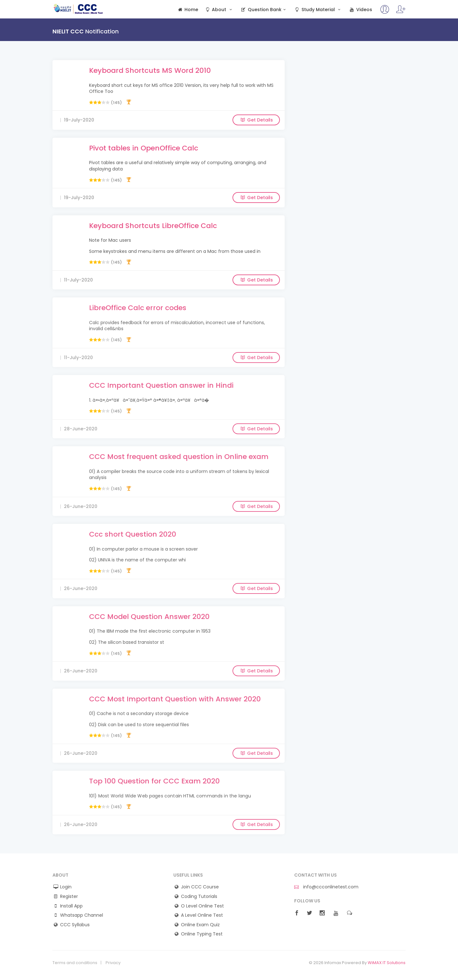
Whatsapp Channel (82, 915)
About (219, 10)
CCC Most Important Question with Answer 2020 (175, 699)
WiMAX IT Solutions (387, 963)
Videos (360, 10)
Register (69, 897)
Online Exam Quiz (200, 925)
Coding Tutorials (199, 897)
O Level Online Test (202, 906)
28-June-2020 (81, 429)
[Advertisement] (350, 105)
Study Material (318, 10)
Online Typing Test (202, 934)
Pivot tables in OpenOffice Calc (144, 148)
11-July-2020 (78, 280)
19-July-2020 (79, 120)
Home (187, 10)
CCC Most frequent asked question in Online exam (179, 457)
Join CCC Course (200, 887)
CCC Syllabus (75, 925)
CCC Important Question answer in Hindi (161, 385)
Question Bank (264, 10)
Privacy (113, 963)
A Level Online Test (202, 915)
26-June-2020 (81, 506)
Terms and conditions (75, 963)
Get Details (256, 120)
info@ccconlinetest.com (326, 887)
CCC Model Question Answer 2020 (149, 617)
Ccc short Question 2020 (133, 534)
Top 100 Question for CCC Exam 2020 (154, 781)
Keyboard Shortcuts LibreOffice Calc (153, 226)
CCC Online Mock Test (78, 9)
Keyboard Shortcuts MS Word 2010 (150, 70)
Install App (71, 906)
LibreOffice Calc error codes (138, 308)
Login (66, 887)
